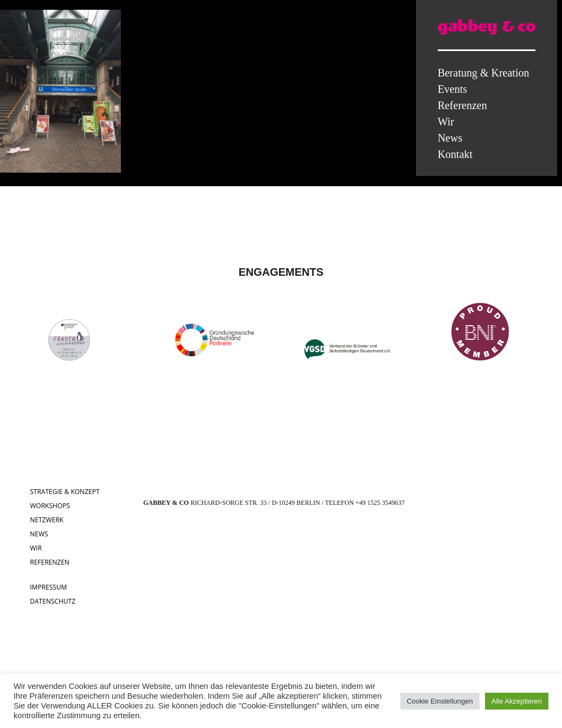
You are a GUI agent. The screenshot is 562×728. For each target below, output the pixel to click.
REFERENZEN (50, 562)
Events (452, 89)
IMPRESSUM (48, 587)
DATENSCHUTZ (53, 601)
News (450, 138)
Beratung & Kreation (484, 73)
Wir (446, 122)
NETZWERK (47, 520)
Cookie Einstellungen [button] (440, 701)
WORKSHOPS (50, 506)
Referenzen (462, 105)
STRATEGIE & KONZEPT (65, 492)
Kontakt (455, 154)
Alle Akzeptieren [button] (517, 701)
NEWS (39, 534)
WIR (36, 548)
